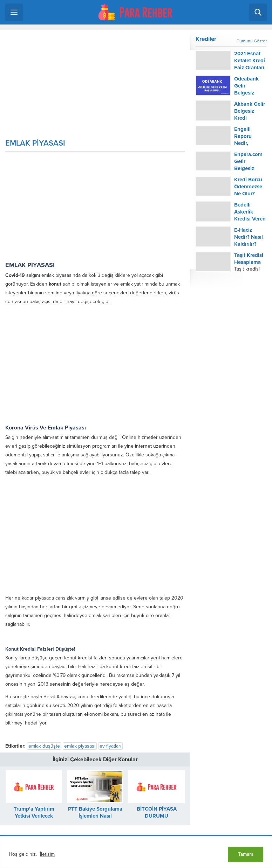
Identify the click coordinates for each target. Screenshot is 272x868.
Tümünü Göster (252, 41)
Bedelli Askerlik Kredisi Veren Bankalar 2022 (250, 219)
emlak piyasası (80, 746)
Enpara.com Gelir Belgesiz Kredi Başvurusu (248, 168)
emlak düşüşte (44, 746)
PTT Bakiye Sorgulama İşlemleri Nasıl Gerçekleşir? (95, 816)
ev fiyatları (110, 746)
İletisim (47, 854)
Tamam (246, 854)
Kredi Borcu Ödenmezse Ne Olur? (248, 187)
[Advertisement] (95, 87)
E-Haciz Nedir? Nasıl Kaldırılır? (249, 237)
